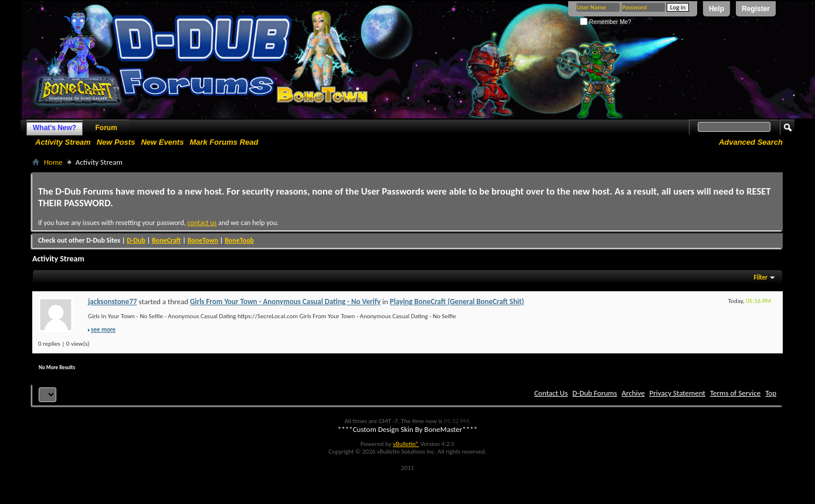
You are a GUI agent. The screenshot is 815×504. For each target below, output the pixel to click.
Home (53, 162)
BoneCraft (167, 240)
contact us (202, 223)
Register (756, 9)
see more (103, 330)
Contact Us (551, 393)
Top (771, 393)
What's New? (55, 128)
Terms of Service (735, 393)
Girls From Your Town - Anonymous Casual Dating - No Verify (285, 302)
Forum (106, 128)
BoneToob (239, 240)
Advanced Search (751, 142)
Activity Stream (63, 142)
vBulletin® (406, 444)
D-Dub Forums (595, 393)
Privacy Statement (678, 393)
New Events (162, 142)
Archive (633, 393)
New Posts (116, 142)
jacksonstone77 (113, 302)
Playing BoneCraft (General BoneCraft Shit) (457, 302)
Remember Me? (605, 22)
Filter (760, 277)
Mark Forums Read (224, 142)
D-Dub (136, 240)
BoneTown (203, 240)
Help (716, 9)
